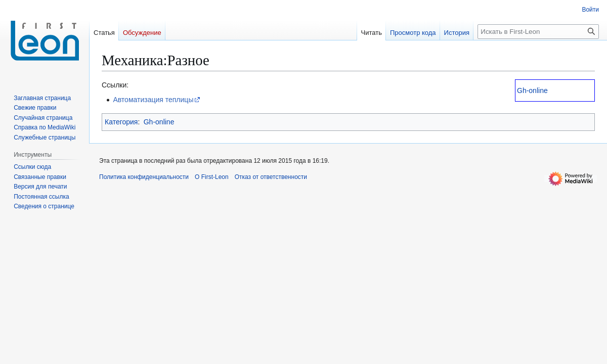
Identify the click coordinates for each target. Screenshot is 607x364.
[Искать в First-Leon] (538, 32)
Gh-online (532, 90)
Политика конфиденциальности (144, 177)
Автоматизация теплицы (153, 100)
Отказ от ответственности (271, 177)
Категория (121, 122)
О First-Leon (212, 177)
